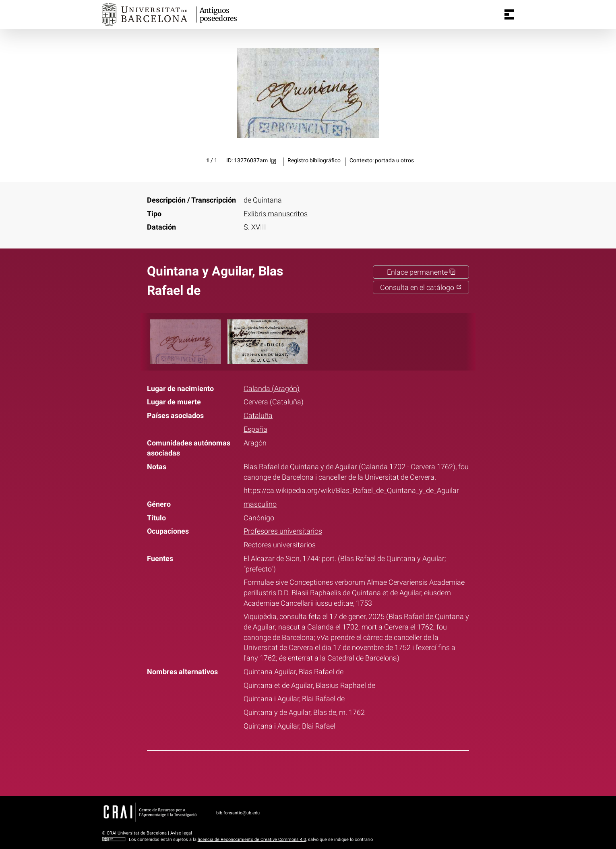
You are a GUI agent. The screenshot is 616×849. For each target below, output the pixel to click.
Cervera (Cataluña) (274, 402)
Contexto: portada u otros (382, 160)
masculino (260, 504)
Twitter (302, 772)
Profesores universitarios (283, 531)
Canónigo (259, 518)
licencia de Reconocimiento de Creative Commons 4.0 (252, 840)
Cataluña (258, 415)
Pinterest (323, 772)
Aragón (255, 443)
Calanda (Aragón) (272, 388)
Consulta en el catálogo (421, 287)
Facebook (282, 772)
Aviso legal (181, 833)
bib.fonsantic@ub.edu (238, 813)
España (255, 429)
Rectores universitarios (280, 545)
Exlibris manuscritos (276, 214)
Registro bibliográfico (314, 160)
